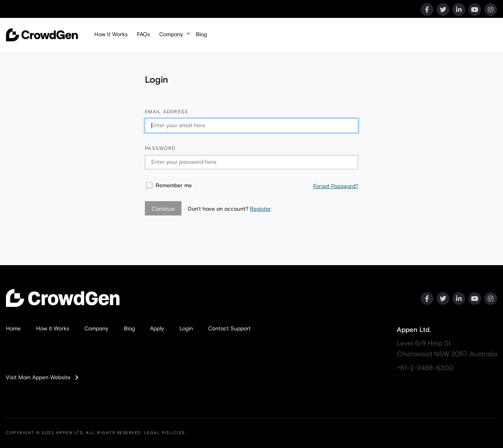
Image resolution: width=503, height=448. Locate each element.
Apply (157, 329)
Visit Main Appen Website (42, 378)
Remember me (174, 186)
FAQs (143, 35)
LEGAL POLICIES (165, 433)
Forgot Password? (336, 186)
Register (260, 209)
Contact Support (229, 329)
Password (160, 149)
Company (171, 35)
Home (13, 329)
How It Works (111, 35)
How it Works (53, 329)
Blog (201, 35)
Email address (167, 112)
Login (186, 329)
